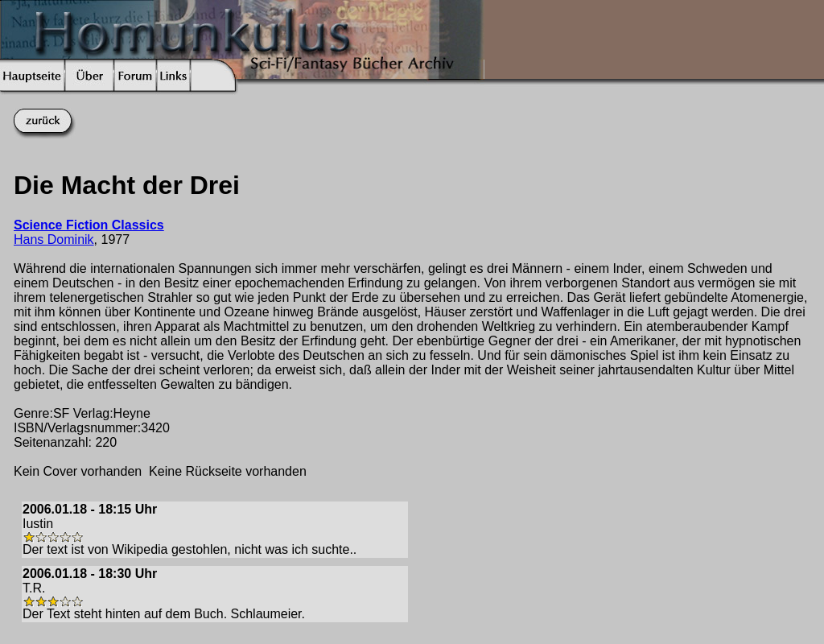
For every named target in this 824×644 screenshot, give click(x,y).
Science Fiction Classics (89, 225)
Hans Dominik (54, 239)
